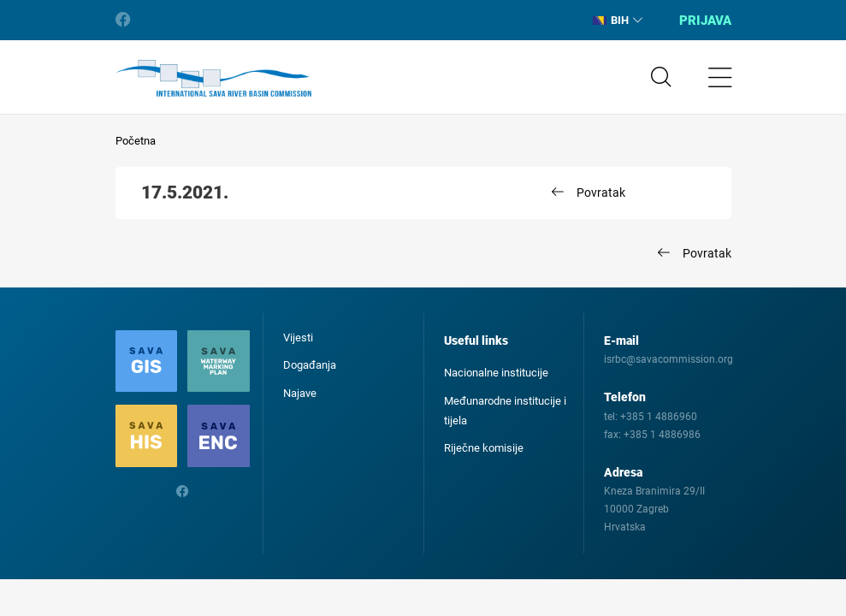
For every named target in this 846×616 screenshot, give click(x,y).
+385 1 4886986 (662, 435)
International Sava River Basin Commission (213, 79)
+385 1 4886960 (659, 417)
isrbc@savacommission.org (669, 359)
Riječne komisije (484, 448)
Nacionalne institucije (496, 373)
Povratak (601, 192)
